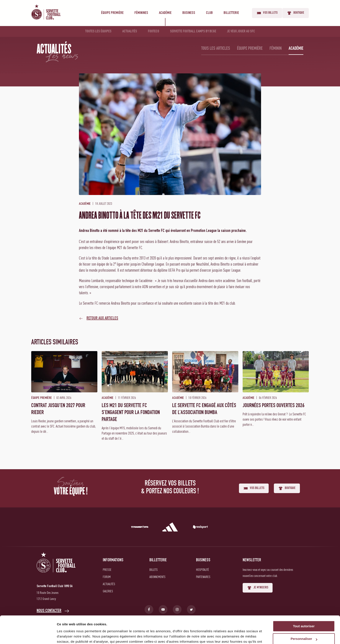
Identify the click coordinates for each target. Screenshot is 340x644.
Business (189, 13)
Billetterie (231, 13)
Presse (107, 570)
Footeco (154, 31)
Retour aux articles (102, 319)
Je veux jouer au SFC (241, 31)
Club (209, 13)
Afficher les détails (71, 635)
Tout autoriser (304, 603)
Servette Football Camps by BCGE (193, 31)
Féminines (141, 13)
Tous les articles (216, 49)
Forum (107, 577)
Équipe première (112, 13)
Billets (154, 570)
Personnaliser (304, 616)
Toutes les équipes (98, 31)
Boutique (296, 13)
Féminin (276, 49)
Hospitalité (203, 570)
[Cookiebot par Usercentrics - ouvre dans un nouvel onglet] (28, 636)
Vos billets (267, 13)
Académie (165, 13)
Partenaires (203, 577)
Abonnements (157, 577)
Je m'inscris (258, 588)
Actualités (130, 31)
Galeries (108, 591)
